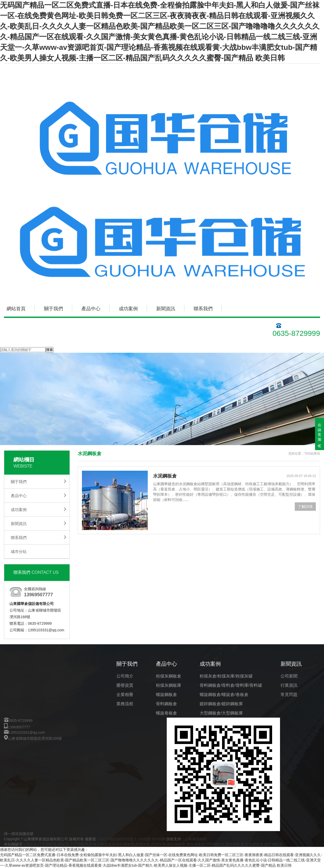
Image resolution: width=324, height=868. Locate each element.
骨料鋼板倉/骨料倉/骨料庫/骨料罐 (231, 685)
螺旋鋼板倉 (166, 695)
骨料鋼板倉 (166, 704)
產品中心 (91, 309)
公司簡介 (125, 676)
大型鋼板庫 (79, 844)
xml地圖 (144, 839)
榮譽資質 (125, 685)
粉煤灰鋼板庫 (169, 685)
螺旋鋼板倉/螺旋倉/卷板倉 (224, 695)
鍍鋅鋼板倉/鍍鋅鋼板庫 (221, 704)
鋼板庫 (63, 844)
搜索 (50, 350)
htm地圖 (158, 839)
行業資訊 (289, 685)
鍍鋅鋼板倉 (274, 844)
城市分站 (19, 552)
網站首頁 (16, 309)
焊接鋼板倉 (254, 844)
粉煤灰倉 (143, 844)
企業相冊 (125, 695)
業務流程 (125, 704)
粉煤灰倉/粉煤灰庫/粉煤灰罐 (226, 676)
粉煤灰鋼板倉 (169, 676)
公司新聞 (289, 676)
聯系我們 (203, 309)
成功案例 (128, 309)
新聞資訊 (166, 309)
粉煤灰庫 (159, 844)
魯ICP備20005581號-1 (118, 839)
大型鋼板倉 (47, 844)
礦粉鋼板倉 (235, 844)
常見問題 (289, 695)
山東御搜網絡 (196, 839)
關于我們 (53, 309)
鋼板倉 (32, 844)
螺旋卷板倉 (166, 713)
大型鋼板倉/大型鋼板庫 (221, 713)
